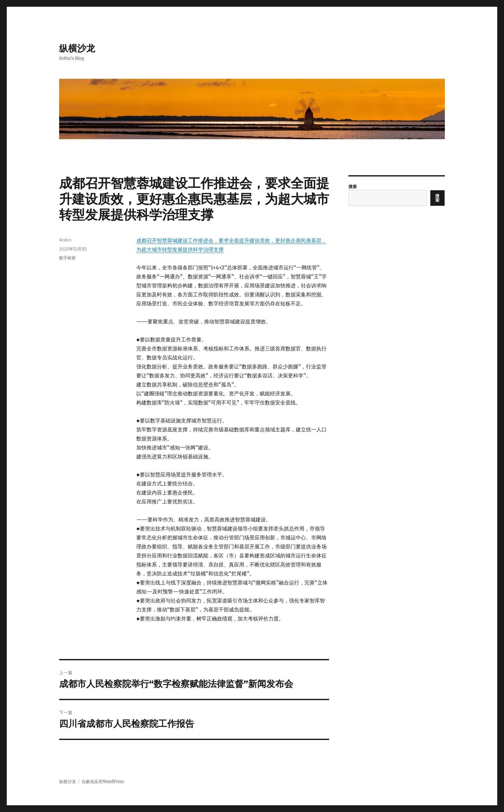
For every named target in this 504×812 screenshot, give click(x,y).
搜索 (353, 187)
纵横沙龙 (77, 48)
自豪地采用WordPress (103, 782)
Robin (65, 240)
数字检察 (67, 258)
